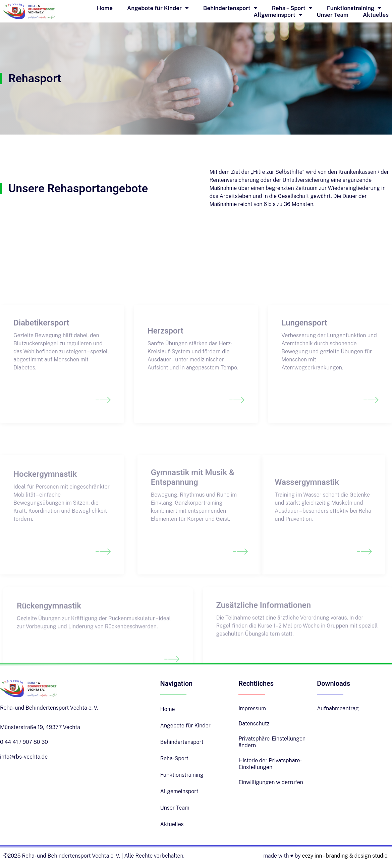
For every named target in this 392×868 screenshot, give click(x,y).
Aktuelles (376, 15)
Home (105, 8)
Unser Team (333, 15)
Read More (30, 420)
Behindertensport (230, 8)
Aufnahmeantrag (338, 708)
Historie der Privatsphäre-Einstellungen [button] (270, 764)
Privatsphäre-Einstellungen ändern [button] (272, 742)
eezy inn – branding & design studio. (345, 856)
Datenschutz (254, 724)
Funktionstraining (354, 8)
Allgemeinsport (278, 15)
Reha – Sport (292, 8)
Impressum (252, 708)
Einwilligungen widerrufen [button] (271, 782)
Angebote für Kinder (158, 8)
